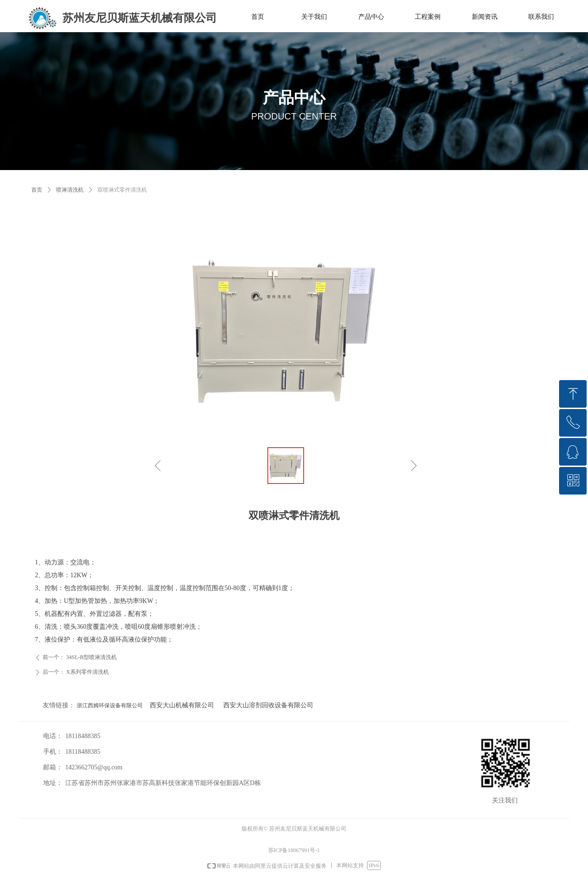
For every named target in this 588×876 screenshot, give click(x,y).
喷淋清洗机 (70, 190)
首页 (37, 190)
